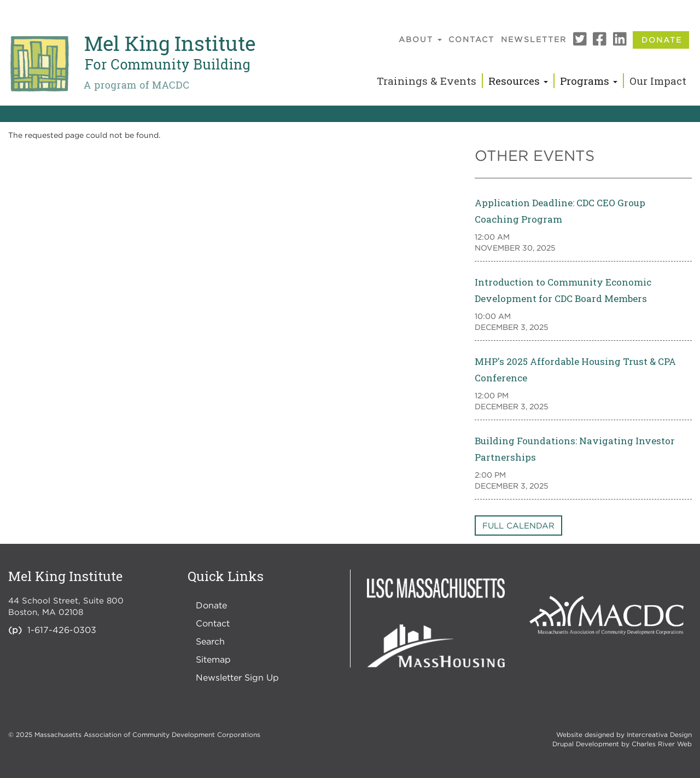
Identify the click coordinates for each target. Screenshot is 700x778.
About (420, 39)
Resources (518, 81)
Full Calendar (518, 525)
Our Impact (658, 81)
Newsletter (534, 39)
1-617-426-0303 (62, 630)
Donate (662, 40)
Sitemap (213, 659)
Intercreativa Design (659, 735)
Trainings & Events (427, 81)
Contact (471, 39)
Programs (589, 81)
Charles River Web (662, 744)
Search (210, 641)
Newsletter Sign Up (237, 677)
